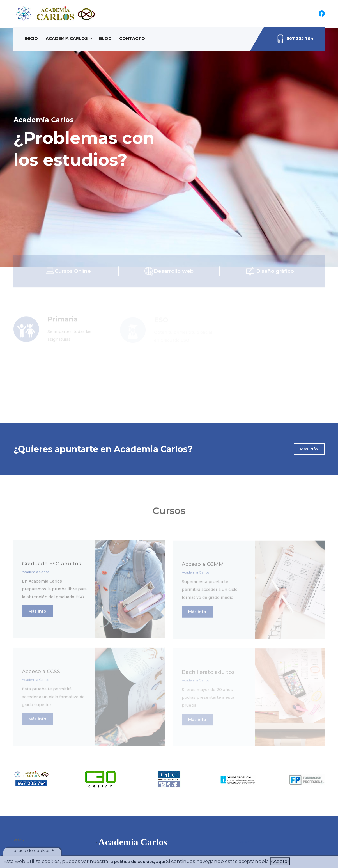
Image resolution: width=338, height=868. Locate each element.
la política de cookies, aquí (137, 862)
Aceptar (280, 861)
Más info (37, 614)
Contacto (132, 38)
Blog (105, 38)
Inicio (31, 38)
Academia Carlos (67, 38)
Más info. (309, 449)
